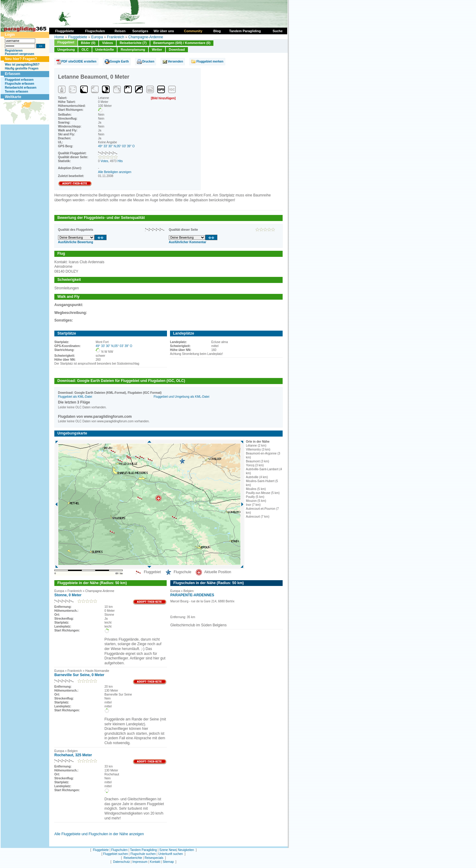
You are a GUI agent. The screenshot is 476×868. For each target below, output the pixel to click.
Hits (120, 161)
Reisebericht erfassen (21, 88)
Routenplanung (133, 49)
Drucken (148, 61)
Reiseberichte (133, 858)
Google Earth (119, 61)
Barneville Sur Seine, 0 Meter (79, 675)
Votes (104, 161)
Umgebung (66, 49)
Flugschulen (119, 850)
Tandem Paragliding (143, 850)
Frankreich (116, 37)
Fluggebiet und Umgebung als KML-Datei (181, 397)
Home (59, 37)
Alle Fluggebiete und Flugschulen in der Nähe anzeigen (99, 834)
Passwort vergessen (20, 54)
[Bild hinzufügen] (163, 98)
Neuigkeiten (186, 850)
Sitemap (168, 862)
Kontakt (155, 862)
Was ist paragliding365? (22, 65)
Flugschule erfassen (20, 84)
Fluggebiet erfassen (19, 80)
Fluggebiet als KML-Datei (75, 397)
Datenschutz (121, 862)
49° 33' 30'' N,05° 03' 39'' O (116, 146)
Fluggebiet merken (210, 61)
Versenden (175, 61)
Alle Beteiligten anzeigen (115, 172)
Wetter (157, 49)
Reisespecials (154, 858)
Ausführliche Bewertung (76, 242)
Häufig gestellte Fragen (22, 68)
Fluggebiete (78, 37)
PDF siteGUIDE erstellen (79, 61)
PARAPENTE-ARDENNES (192, 595)
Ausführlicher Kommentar (187, 242)
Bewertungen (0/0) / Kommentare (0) (182, 43)
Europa (97, 37)
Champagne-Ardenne (146, 37)
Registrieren (14, 51)
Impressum (140, 862)
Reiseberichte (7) (133, 43)
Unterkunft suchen (170, 854)
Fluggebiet (66, 42)
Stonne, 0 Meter (68, 595)
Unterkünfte (105, 49)
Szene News (168, 850)
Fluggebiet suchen (116, 854)
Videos (107, 43)
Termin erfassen (17, 92)
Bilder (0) (88, 43)
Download (177, 49)
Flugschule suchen (143, 854)
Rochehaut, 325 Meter (73, 755)
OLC (85, 49)
